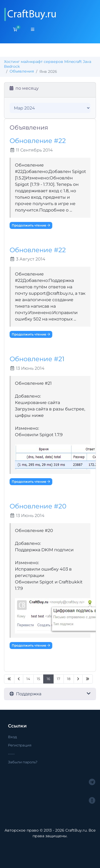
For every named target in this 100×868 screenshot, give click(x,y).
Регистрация (20, 745)
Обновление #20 (38, 506)
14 (28, 679)
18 (69, 679)
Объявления (22, 71)
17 (59, 679)
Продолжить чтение (31, 225)
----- (11, 754)
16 (48, 679)
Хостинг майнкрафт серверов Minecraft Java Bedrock (48, 64)
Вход (12, 737)
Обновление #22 (38, 141)
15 (38, 679)
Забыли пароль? (23, 762)
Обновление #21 (37, 359)
